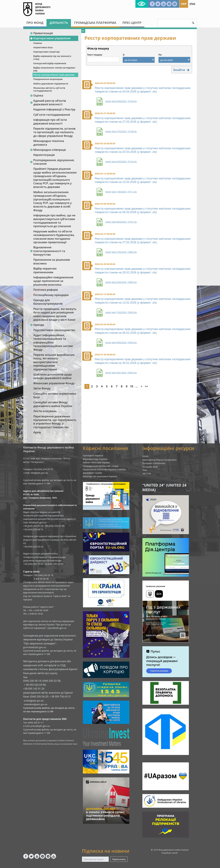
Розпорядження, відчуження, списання (52, 162)
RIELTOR (147, 474)
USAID (146, 456)
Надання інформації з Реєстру (54, 109)
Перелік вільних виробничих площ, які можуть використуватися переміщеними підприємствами (54, 362)
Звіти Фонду (42, 388)
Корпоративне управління (50, 38)
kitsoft (175, 853)
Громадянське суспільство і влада (101, 466)
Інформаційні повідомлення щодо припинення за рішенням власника (53, 281)
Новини (38, 43)
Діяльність (59, 23)
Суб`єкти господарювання (52, 115)
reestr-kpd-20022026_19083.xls (121, 282)
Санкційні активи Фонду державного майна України (53, 404)
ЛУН (145, 470)
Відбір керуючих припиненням (45, 270)
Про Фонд (35, 23)
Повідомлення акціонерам (48, 79)
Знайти (182, 70)
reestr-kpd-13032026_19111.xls (121, 192)
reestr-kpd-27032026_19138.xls (121, 131)
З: (124, 55)
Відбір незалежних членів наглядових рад (54, 69)
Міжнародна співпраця (48, 150)
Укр (184, 4)
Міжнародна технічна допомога (49, 143)
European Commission (154, 463)
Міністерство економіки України (100, 476)
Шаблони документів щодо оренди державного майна (53, 376)
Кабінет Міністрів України (96, 462)
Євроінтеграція (44, 155)
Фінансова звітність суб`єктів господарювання (49, 89)
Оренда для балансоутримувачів (48, 302)
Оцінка (37, 95)
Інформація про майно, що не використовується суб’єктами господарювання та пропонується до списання (54, 221)
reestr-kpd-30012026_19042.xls (121, 373)
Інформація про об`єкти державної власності (50, 121)
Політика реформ (46, 290)
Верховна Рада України (95, 459)
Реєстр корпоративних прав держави (54, 75)
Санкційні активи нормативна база (55, 395)
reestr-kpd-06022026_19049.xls (121, 343)
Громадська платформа (95, 23)
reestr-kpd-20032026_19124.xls (121, 162)
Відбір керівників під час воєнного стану (52, 57)
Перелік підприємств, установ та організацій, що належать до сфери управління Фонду (54, 132)
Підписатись (119, 859)
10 (132, 386)
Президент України (93, 455)
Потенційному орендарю (51, 295)
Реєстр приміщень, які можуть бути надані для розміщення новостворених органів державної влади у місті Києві (55, 314)
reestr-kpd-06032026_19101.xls (121, 222)
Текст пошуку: (95, 55)
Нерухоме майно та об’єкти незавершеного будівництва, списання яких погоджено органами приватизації (54, 237)
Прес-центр (132, 23)
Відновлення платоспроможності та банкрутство (48, 251)
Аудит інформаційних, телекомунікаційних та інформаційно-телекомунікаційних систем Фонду (53, 342)
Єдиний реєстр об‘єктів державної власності (48, 102)
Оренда (37, 325)
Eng (192, 4)
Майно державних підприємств (51, 84)
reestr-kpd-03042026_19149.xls (121, 101)
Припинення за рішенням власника (52, 261)
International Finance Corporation (159, 460)
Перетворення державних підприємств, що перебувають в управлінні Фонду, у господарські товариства (55, 422)
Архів (37, 432)
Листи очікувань (45, 411)
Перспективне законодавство (54, 330)
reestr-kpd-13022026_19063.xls (121, 312)
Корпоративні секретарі (46, 52)
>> (146, 386)
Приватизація (41, 33)
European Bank (150, 467)
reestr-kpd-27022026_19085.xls (121, 252)
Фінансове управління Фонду (54, 383)
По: (160, 55)
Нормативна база (43, 47)
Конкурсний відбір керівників (50, 63)
